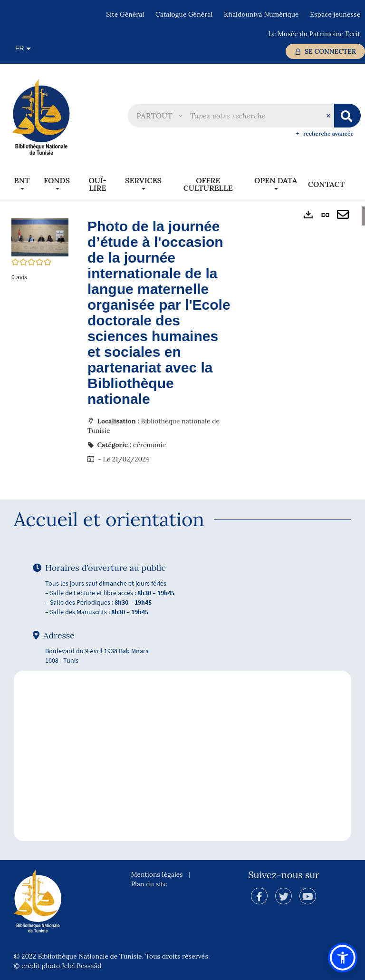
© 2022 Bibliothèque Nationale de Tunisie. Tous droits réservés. (112, 956)
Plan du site (149, 884)
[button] (159, 116)
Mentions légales (157, 874)
